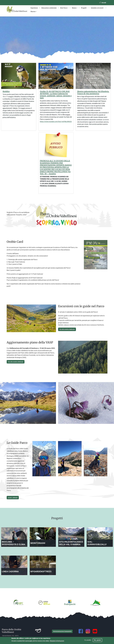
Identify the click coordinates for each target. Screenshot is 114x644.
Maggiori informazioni (57, 641)
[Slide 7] (57, 474)
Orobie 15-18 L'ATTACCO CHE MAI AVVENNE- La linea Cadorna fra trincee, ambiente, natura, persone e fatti (56, 95)
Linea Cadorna (10, 572)
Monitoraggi (38, 543)
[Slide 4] (54, 474)
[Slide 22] (73, 474)
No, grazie (97, 640)
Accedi (104, 3)
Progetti (84, 8)
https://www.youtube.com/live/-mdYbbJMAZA (56, 122)
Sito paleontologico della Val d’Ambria (71, 543)
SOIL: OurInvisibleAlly (97, 543)
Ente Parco (64, 8)
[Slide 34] (86, 474)
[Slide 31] (83, 474)
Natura (75, 8)
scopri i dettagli (13, 498)
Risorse (34, 12)
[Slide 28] (80, 474)
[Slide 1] (50, 474)
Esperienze (34, 8)
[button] (37, 459)
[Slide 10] (60, 474)
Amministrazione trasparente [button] (62, 631)
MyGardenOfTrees (41, 572)
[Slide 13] (63, 474)
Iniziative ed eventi (98, 8)
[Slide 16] (67, 474)
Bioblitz (6, 91)
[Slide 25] (76, 474)
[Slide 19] (70, 474)
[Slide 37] (89, 474)
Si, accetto (88, 640)
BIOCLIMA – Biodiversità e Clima (14, 543)
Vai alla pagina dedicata (67, 329)
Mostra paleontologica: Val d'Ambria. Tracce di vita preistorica (93, 93)
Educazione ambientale (49, 8)
